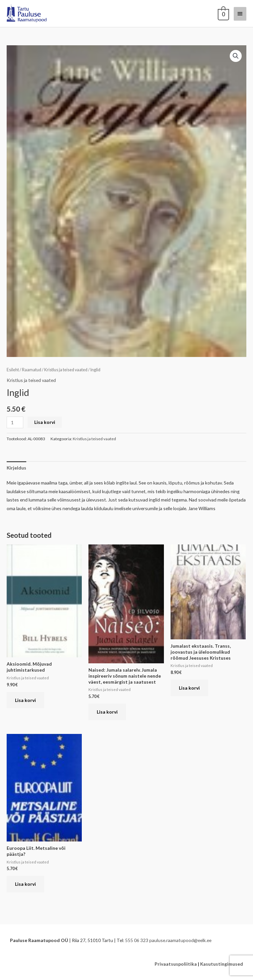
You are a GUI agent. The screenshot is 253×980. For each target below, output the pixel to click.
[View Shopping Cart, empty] (223, 13)
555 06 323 (137, 940)
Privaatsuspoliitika (176, 964)
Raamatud (32, 370)
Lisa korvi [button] (25, 700)
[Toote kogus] (15, 422)
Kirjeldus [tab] (16, 468)
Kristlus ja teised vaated (66, 370)
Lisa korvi (45, 422)
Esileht (13, 370)
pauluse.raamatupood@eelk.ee (180, 940)
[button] (236, 56)
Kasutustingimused (222, 964)
